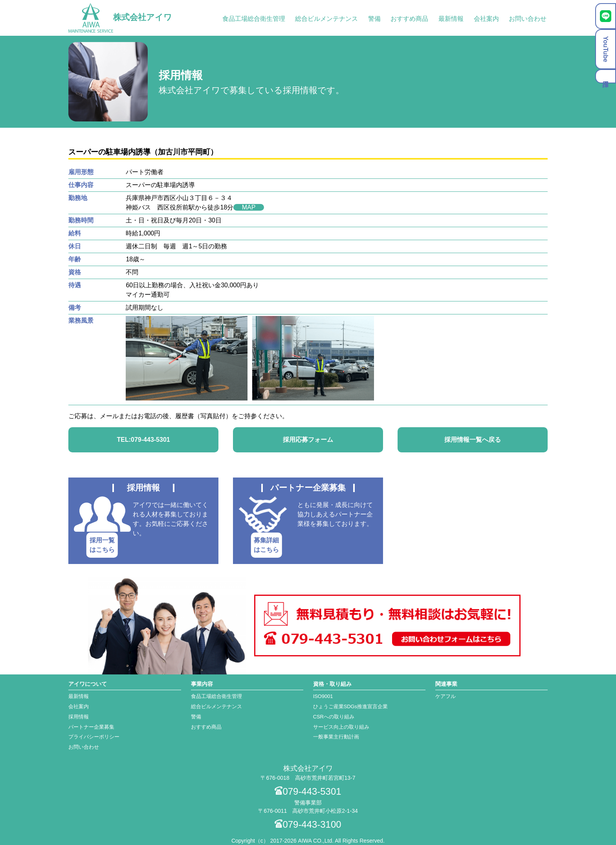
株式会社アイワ (120, 17)
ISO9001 (323, 696)
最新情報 (451, 19)
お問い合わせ (528, 19)
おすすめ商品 (409, 19)
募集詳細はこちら (266, 545)
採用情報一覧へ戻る (473, 440)
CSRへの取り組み (334, 717)
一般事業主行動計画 (336, 737)
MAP (249, 207)
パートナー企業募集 (91, 727)
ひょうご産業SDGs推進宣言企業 (350, 706)
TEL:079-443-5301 (144, 440)
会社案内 (486, 19)
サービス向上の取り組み (341, 727)
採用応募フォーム (308, 440)
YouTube (606, 49)
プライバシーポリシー (94, 737)
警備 (374, 19)
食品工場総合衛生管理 (254, 19)
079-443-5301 (308, 791)
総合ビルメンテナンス (326, 19)
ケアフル (445, 696)
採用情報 (79, 717)
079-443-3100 (308, 824)
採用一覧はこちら (102, 545)
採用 (606, 76)
